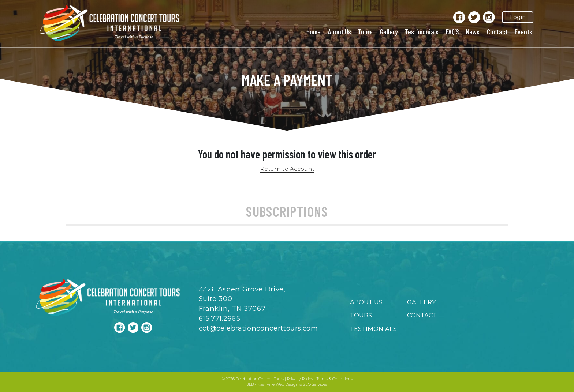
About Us (340, 31)
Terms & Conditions (335, 379)
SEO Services (315, 385)
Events (523, 31)
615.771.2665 (220, 318)
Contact (497, 31)
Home (314, 31)
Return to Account (287, 169)
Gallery (389, 31)
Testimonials (422, 31)
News (473, 31)
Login (518, 17)
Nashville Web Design (278, 385)
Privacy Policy (300, 379)
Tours (365, 31)
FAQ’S (452, 31)
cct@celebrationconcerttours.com (258, 328)
